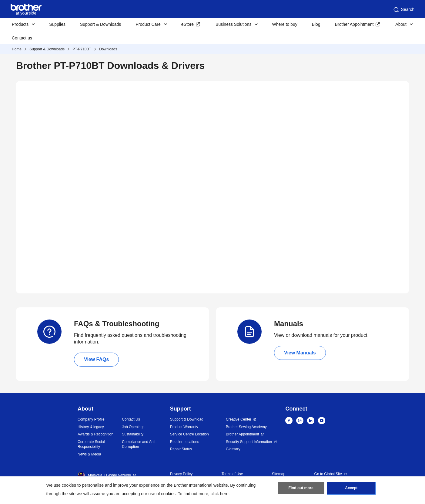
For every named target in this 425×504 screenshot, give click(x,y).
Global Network (119, 475)
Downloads (108, 49)
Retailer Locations (185, 442)
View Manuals (300, 353)
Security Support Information (249, 442)
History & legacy (91, 427)
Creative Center (239, 419)
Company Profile (91, 419)
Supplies (57, 24)
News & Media (89, 454)
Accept (351, 489)
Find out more (301, 489)
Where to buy (284, 24)
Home (17, 49)
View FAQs (96, 359)
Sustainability (133, 434)
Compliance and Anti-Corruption (139, 444)
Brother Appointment (354, 24)
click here (220, 494)
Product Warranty (184, 427)
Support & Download (187, 419)
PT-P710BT (82, 49)
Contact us (22, 38)
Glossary (233, 449)
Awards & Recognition (95, 434)
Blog (316, 24)
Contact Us (131, 419)
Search (403, 10)
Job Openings (133, 427)
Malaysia (90, 475)
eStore (187, 24)
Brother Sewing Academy (246, 427)
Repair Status (181, 449)
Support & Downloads (100, 24)
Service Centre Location (189, 434)
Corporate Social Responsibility (91, 444)
